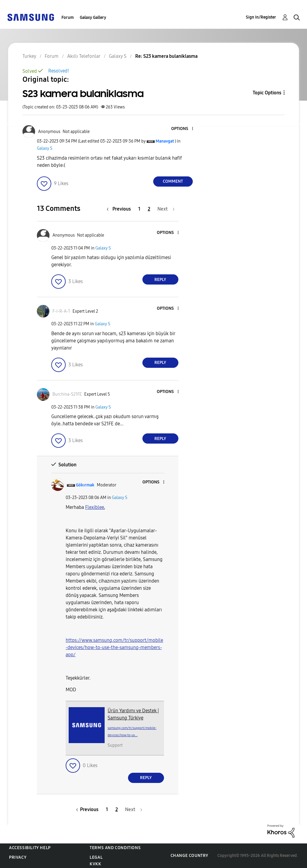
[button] (182, 129)
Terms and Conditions (115, 848)
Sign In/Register (261, 17)
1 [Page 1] (139, 209)
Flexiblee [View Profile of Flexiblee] (95, 507)
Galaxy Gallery (93, 18)
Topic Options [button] (267, 93)
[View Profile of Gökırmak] (85, 485)
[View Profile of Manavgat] (165, 141)
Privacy (18, 857)
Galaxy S (45, 148)
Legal (96, 857)
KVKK (95, 864)
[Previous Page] (120, 209)
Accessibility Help (30, 848)
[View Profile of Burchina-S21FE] (67, 394)
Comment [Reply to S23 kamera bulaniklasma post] (173, 181)
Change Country (189, 856)
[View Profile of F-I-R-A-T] (61, 311)
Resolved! (59, 71)
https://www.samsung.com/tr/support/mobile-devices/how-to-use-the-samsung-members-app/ (114, 647)
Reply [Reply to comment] (160, 280)
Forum (68, 18)
